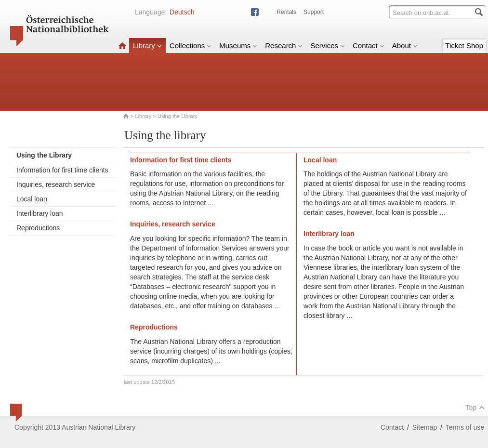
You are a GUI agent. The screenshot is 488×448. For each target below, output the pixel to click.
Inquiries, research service (56, 184)
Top (475, 408)
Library (147, 46)
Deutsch (182, 12)
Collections (191, 46)
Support (314, 12)
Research (284, 46)
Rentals (286, 12)
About (405, 46)
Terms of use (465, 427)
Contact (369, 46)
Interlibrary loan (40, 213)
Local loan (32, 199)
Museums (238, 46)
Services (328, 46)
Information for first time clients (62, 170)
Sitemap (425, 427)
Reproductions (38, 228)
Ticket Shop (464, 46)
